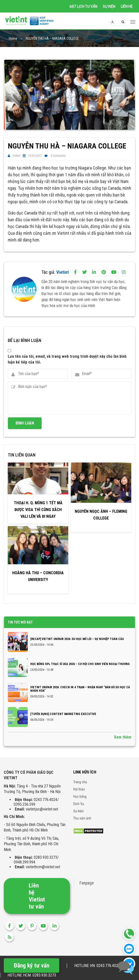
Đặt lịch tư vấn (83, 6)
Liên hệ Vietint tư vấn (37, 902)
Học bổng (80, 803)
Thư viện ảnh (82, 825)
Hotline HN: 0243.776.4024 (97, 966)
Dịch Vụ (79, 810)
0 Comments (58, 157)
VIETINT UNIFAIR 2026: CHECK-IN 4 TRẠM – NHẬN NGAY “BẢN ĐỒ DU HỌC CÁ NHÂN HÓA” (80, 695)
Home (13, 40)
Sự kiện (109, 6)
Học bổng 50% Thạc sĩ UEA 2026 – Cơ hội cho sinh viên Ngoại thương (80, 670)
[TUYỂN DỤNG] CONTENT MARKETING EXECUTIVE (63, 720)
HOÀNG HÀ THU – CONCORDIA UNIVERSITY (38, 583)
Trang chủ (80, 788)
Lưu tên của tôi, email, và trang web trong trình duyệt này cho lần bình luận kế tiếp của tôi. (67, 366)
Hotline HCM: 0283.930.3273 (32, 975)
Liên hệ (127, 6)
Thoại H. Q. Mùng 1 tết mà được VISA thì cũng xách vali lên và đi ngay (38, 516)
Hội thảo (79, 796)
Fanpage (87, 889)
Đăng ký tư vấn (31, 965)
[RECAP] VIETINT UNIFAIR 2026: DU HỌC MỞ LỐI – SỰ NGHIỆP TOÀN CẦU (77, 645)
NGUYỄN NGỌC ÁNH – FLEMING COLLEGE (101, 521)
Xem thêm (123, 744)
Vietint (16, 157)
